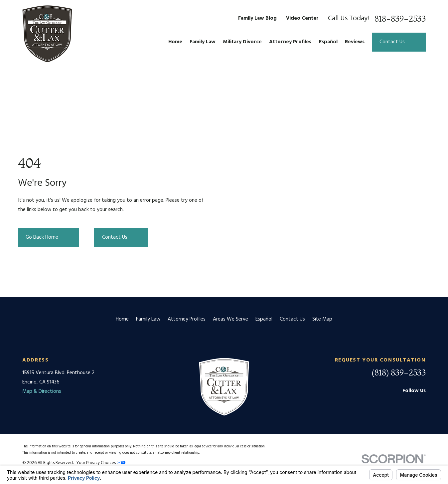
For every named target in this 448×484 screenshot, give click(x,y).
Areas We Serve (230, 319)
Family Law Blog (257, 18)
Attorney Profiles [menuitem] (290, 42)
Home (122, 319)
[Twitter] (422, 404)
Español (264, 319)
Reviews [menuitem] (355, 42)
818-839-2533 (400, 19)
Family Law (148, 319)
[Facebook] (405, 404)
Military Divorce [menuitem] (242, 42)
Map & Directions (42, 392)
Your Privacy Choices (101, 463)
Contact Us (292, 319)
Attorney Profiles (187, 319)
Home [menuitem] (175, 42)
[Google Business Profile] (387, 404)
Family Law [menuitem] (203, 42)
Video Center (302, 18)
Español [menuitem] (328, 42)
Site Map (322, 319)
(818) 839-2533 (399, 372)
